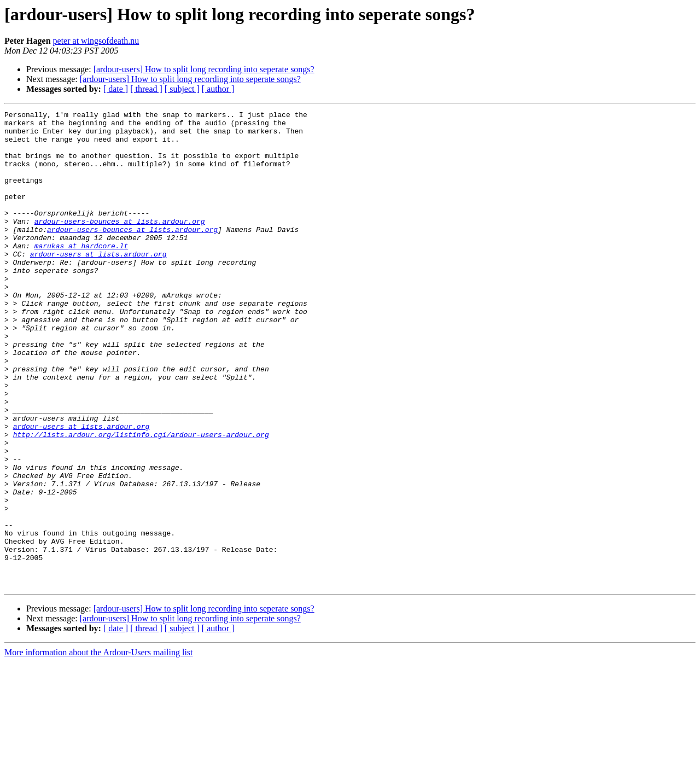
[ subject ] (182, 89)
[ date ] (116, 89)
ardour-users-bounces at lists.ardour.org (120, 244)
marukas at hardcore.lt (81, 273)
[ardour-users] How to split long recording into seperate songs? (204, 69)
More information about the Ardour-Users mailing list (99, 747)
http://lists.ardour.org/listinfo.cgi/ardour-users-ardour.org (141, 500)
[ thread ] (146, 89)
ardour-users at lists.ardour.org (98, 283)
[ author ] (218, 89)
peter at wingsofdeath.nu (96, 41)
